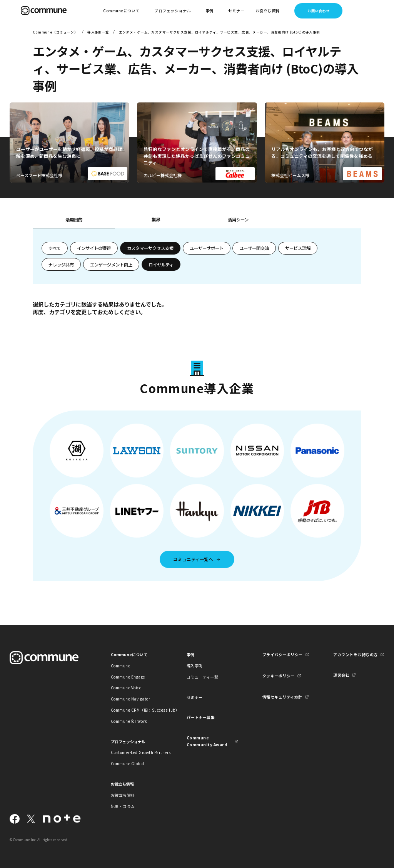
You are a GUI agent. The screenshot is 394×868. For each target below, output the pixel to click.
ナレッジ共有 (61, 265)
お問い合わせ (318, 11)
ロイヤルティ (161, 265)
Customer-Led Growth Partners (137, 752)
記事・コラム (123, 806)
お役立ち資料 (123, 795)
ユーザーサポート (207, 248)
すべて (55, 248)
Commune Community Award (207, 741)
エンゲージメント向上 (111, 265)
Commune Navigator (130, 699)
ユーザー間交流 (254, 248)
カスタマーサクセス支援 (150, 248)
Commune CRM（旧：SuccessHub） (137, 710)
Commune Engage (128, 677)
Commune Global (128, 763)
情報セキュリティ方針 (282, 697)
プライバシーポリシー (283, 654)
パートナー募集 (201, 717)
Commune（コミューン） (55, 32)
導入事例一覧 (98, 32)
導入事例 (195, 666)
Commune (121, 666)
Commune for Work (129, 721)
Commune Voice (126, 688)
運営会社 (341, 675)
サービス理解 (298, 248)
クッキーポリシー (279, 676)
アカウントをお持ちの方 (355, 654)
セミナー (236, 11)
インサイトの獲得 (94, 248)
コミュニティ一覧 (203, 677)
